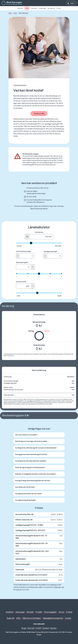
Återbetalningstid (22, 263)
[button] (27, 435)
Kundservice (51, 8)
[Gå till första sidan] (12, 3)
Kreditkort (20, 8)
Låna (27, 8)
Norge (24, 628)
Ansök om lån (39, 114)
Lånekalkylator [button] (23, 13)
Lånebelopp (39, 232)
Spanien (53, 628)
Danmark (31, 628)
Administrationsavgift (23, 251)
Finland (38, 628)
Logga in (71, 3)
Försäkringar (42, 8)
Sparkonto (34, 8)
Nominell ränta (21, 282)
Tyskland (46, 628)
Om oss (59, 8)
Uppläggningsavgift (50, 251)
